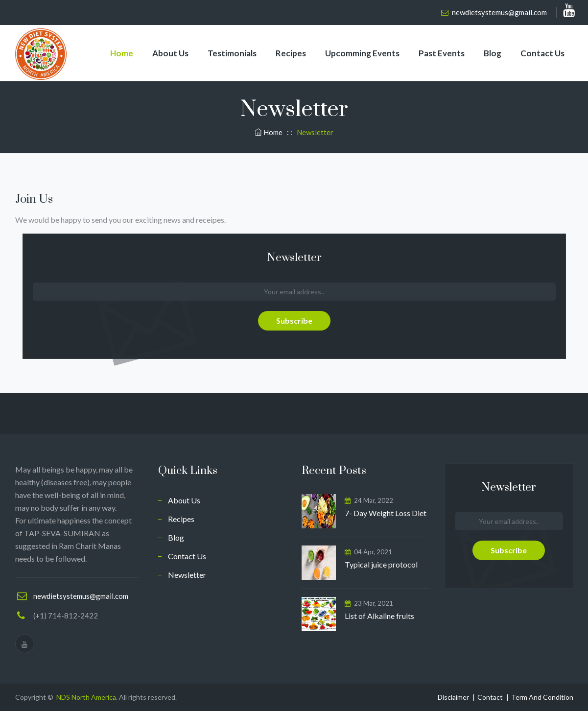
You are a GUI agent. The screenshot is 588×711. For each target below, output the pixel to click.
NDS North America (86, 697)
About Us (170, 53)
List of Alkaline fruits (379, 616)
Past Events (442, 53)
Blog (493, 53)
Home (122, 53)
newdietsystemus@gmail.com (499, 12)
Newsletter (187, 575)
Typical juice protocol (381, 564)
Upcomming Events (362, 53)
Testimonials (232, 53)
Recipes (291, 53)
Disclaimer (453, 697)
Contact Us (542, 53)
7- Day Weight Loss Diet (386, 513)
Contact (490, 697)
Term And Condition (542, 697)
